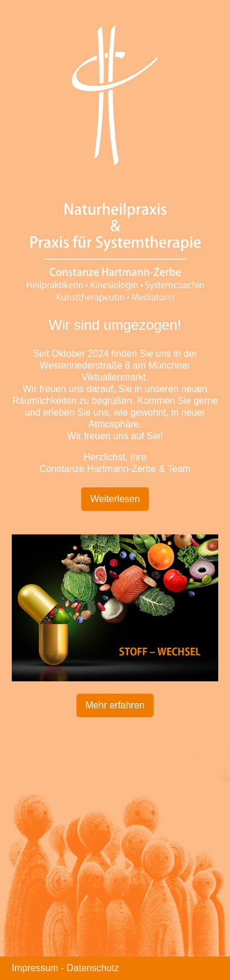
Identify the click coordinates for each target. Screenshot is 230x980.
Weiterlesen (115, 499)
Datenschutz (93, 968)
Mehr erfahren (115, 705)
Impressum (35, 968)
